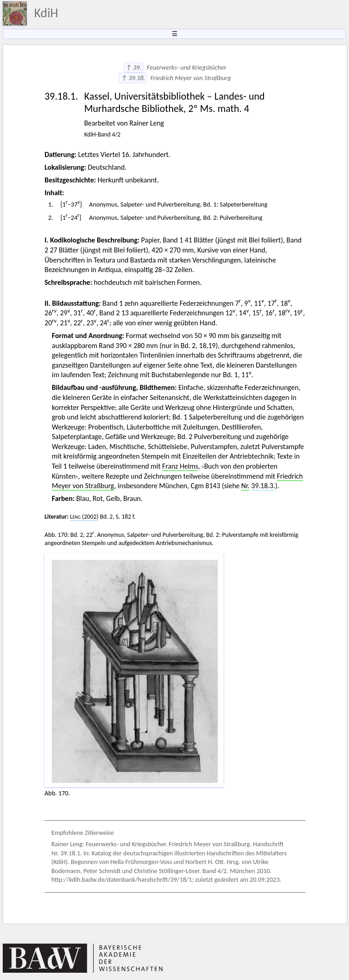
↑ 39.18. (133, 78)
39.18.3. (263, 486)
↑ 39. (134, 67)
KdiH (46, 13)
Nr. (245, 486)
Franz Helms (180, 466)
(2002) (84, 517)
